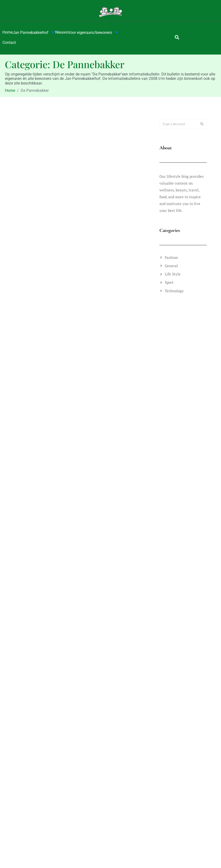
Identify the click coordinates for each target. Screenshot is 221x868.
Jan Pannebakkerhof (34, 33)
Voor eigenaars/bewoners (93, 33)
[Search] (202, 124)
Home (8, 32)
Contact (9, 42)
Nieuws (62, 32)
